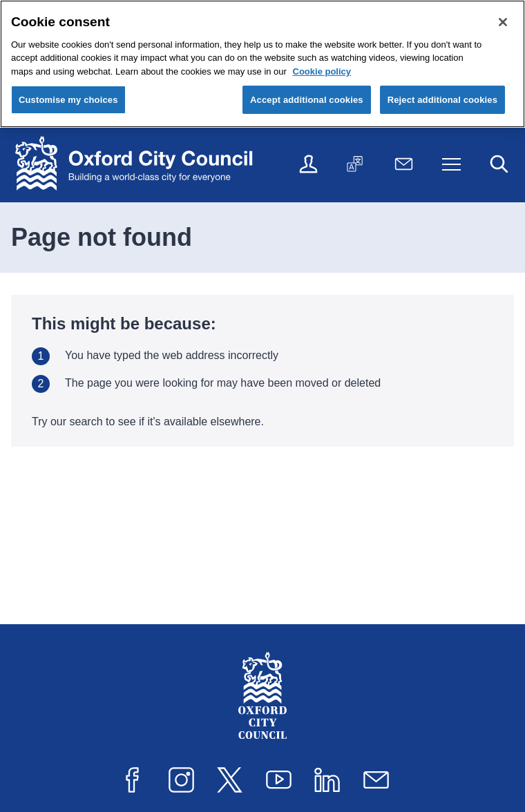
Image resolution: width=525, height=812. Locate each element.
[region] (262, 64)
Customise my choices (68, 100)
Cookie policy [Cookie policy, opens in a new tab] (322, 71)
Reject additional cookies (442, 100)
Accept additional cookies (307, 100)
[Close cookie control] (503, 22)
